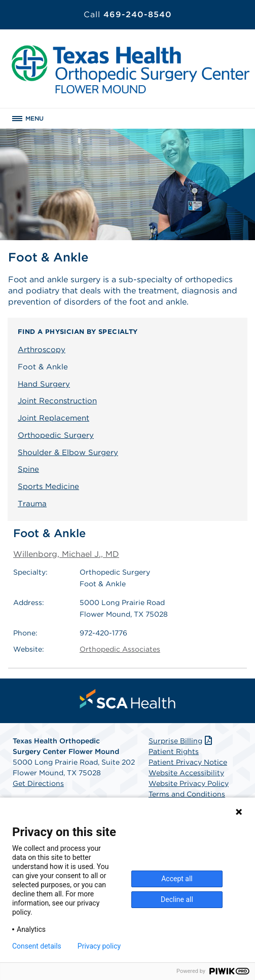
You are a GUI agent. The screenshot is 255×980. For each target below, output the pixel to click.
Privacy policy (99, 946)
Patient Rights (174, 751)
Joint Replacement (53, 418)
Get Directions (38, 783)
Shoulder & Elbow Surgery (68, 453)
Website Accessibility (186, 773)
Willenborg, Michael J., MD (66, 554)
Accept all (177, 879)
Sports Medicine (48, 486)
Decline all (177, 899)
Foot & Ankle (43, 367)
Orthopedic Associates (120, 649)
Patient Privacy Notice (188, 762)
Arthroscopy (42, 350)
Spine (28, 469)
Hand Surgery (44, 384)
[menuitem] (128, 699)
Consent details (37, 946)
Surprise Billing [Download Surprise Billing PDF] (181, 741)
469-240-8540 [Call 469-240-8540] (128, 14)
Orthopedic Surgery (56, 435)
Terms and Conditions (187, 794)
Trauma (32, 504)
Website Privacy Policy (189, 783)
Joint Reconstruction (57, 401)
